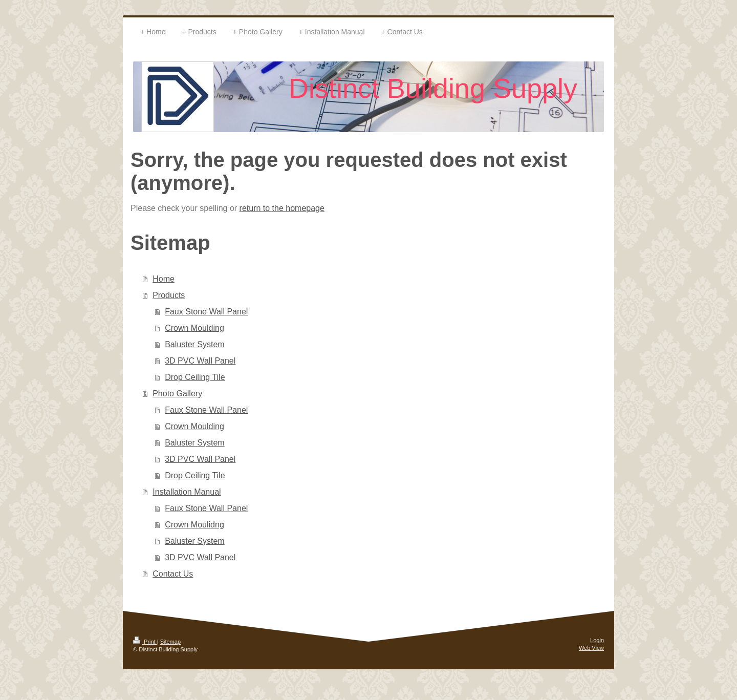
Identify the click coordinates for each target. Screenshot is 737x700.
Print (145, 642)
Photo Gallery (177, 394)
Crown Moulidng (194, 525)
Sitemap (170, 642)
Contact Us (173, 574)
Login (597, 640)
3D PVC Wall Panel (200, 361)
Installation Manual (187, 492)
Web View (591, 648)
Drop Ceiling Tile (195, 377)
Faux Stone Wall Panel (206, 312)
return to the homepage (282, 208)
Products (169, 295)
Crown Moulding (194, 328)
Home (164, 279)
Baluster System (194, 344)
